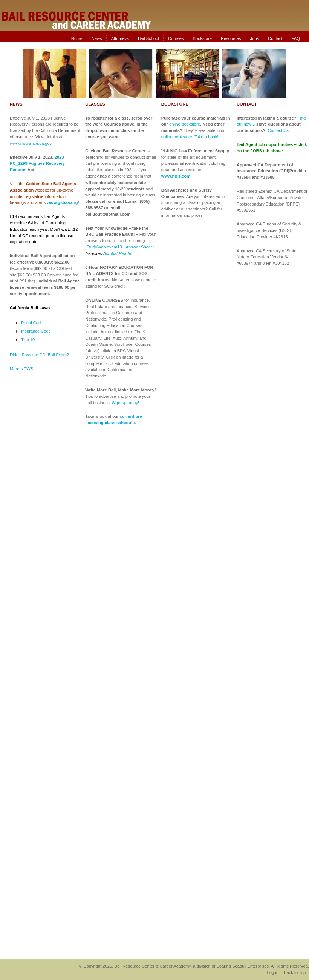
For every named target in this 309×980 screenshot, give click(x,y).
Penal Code (32, 323)
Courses (176, 38)
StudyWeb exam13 (104, 247)
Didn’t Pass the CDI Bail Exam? (39, 355)
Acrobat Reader (118, 253)
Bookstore (202, 38)
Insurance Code (36, 331)
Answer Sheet (139, 247)
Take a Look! (206, 137)
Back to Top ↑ (296, 972)
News (97, 38)
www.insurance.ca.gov (31, 143)
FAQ (296, 38)
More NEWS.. (23, 369)
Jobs (254, 38)
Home (77, 38)
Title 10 (28, 340)
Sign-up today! (125, 403)
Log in (272, 972)
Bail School (148, 38)
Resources (231, 38)
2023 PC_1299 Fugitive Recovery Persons (37, 164)
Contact (275, 38)
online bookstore (185, 124)
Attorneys (120, 38)
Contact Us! (279, 130)
